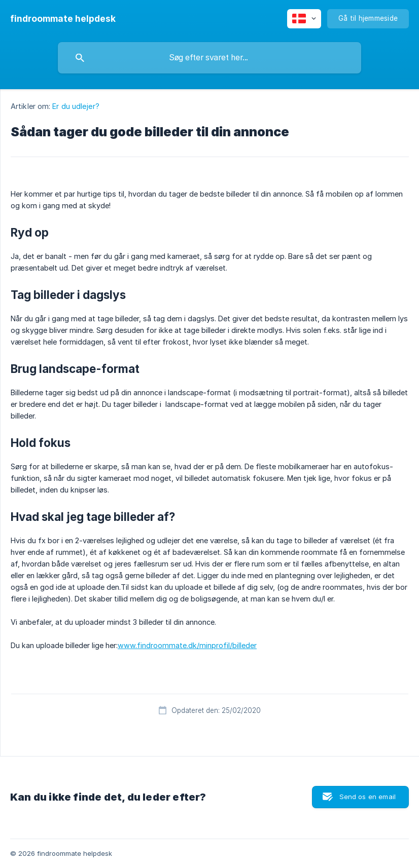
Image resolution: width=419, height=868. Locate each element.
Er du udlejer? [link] (76, 106)
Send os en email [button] (368, 797)
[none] (63, 19)
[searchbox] (209, 58)
